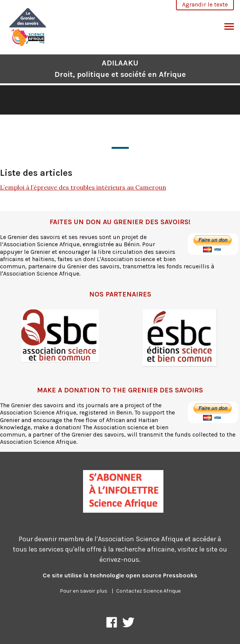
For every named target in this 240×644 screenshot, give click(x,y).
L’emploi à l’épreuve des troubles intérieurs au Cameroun (83, 187)
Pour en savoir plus (84, 591)
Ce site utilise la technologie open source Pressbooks (120, 575)
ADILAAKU (120, 69)
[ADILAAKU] (28, 26)
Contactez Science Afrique (148, 591)
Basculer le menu (229, 27)
